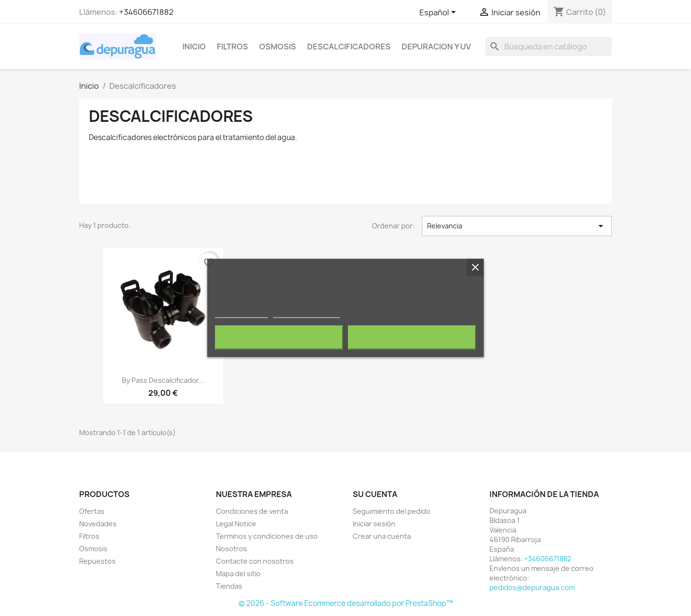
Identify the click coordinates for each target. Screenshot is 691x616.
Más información (241, 314)
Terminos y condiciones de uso (267, 536)
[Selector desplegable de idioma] (439, 13)
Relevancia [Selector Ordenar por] (517, 226)
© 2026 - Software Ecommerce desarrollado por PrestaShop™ (346, 603)
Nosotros (232, 549)
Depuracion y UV (436, 47)
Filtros (232, 47)
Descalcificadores (349, 47)
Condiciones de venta (252, 511)
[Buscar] (548, 47)
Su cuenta (375, 494)
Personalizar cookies (306, 314)
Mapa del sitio (238, 574)
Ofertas (92, 511)
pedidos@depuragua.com (532, 587)
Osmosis (278, 47)
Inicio (194, 47)
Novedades (98, 524)
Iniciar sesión (374, 524)
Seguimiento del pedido (392, 511)
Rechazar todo (279, 338)
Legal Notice (236, 524)
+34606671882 (146, 12)
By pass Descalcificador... (163, 380)
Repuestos (97, 561)
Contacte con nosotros (255, 561)
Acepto (412, 338)
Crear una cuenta (382, 536)
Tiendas (229, 586)
